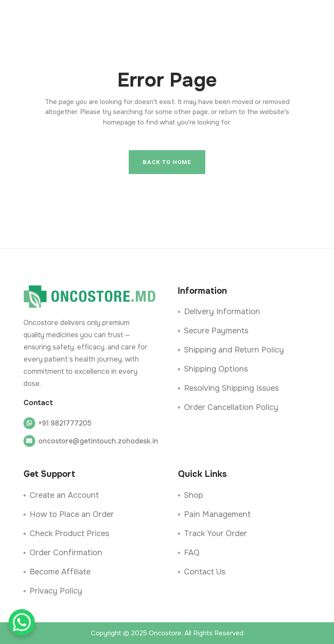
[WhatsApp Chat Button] (22, 622)
